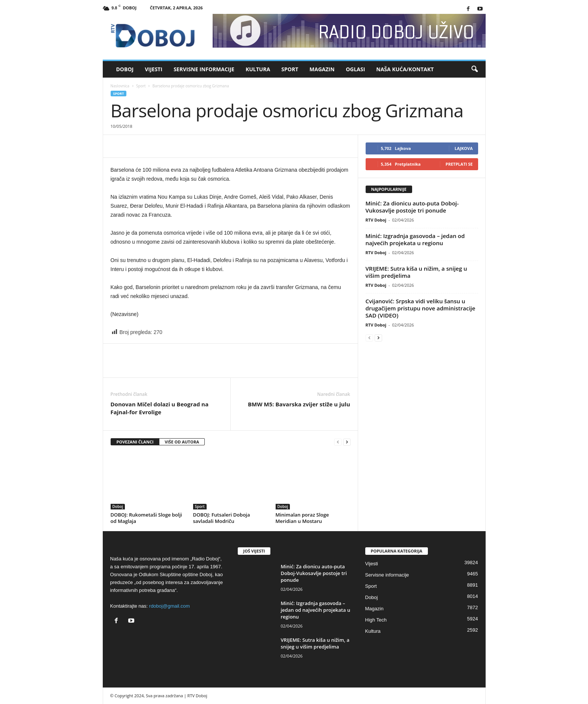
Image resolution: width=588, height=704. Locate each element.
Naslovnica (120, 86)
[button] (474, 69)
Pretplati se (459, 164)
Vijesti (154, 69)
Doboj (125, 69)
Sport (290, 69)
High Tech (376, 620)
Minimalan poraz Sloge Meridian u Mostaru (302, 518)
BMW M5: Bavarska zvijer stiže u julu (299, 404)
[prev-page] (338, 442)
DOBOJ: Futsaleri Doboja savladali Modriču (222, 518)
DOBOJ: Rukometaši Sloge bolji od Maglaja (146, 518)
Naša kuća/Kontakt (405, 69)
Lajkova (463, 148)
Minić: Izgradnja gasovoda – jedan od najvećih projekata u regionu (415, 239)
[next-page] (347, 442)
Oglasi (355, 69)
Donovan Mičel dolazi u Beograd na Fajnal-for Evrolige (160, 408)
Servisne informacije (204, 69)
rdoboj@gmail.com (170, 606)
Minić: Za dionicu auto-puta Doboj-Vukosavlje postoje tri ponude (412, 207)
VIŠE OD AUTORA (182, 442)
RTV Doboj (376, 220)
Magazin (322, 69)
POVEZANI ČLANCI (135, 442)
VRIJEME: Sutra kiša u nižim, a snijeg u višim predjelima (416, 272)
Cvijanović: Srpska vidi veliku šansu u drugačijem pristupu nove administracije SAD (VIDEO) (421, 308)
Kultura (258, 69)
